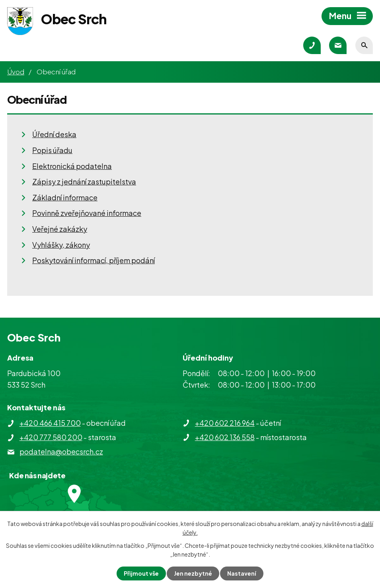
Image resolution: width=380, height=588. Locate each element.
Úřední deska (54, 134)
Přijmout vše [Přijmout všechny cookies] (141, 573)
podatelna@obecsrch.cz (61, 451)
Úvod (16, 72)
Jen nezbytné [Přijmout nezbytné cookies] (193, 573)
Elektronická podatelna (72, 166)
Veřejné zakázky (60, 229)
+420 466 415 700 (50, 423)
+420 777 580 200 (51, 437)
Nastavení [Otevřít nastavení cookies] (242, 573)
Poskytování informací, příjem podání (94, 260)
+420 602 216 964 (225, 423)
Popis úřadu (52, 150)
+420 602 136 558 (225, 437)
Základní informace (65, 197)
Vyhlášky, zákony (61, 245)
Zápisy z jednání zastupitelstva (84, 181)
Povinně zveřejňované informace (87, 213)
